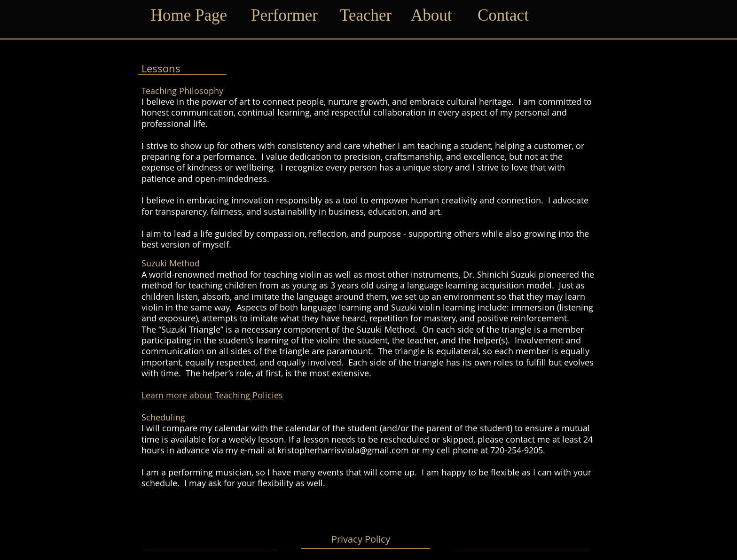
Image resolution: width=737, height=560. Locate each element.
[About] (434, 16)
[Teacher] (368, 16)
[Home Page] (189, 16)
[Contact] (506, 16)
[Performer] (287, 16)
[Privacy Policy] (361, 539)
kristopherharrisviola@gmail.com (343, 450)
